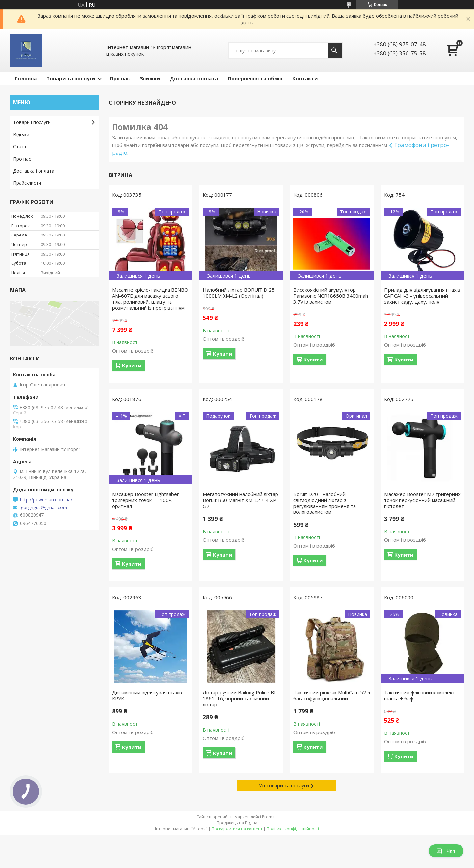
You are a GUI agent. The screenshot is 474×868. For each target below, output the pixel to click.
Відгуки (21, 134)
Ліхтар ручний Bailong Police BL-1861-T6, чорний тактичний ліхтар (241, 698)
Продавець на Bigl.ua (237, 823)
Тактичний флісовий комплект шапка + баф (420, 695)
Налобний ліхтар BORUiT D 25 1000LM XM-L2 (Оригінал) (239, 293)
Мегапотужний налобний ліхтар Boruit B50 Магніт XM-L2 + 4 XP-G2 (240, 500)
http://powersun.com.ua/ (46, 500)
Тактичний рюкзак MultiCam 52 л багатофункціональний (332, 695)
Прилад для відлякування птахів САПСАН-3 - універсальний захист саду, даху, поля (422, 296)
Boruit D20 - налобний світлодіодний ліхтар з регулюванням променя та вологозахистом (325, 503)
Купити (132, 365)
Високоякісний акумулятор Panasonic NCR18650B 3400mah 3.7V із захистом (331, 296)
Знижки (150, 78)
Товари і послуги (32, 122)
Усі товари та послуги (284, 785)
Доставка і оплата (194, 78)
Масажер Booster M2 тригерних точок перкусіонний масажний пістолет (422, 500)
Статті (20, 147)
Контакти (305, 78)
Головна (26, 78)
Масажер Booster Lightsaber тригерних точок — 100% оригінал (145, 500)
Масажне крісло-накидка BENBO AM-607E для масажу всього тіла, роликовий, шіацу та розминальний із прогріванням (150, 299)
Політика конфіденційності (293, 829)
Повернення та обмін (255, 78)
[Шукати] (335, 50)
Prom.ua (270, 817)
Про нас (120, 78)
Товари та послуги (71, 78)
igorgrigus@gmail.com (43, 508)
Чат (446, 851)
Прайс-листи (27, 183)
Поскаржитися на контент (237, 829)
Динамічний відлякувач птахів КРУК (147, 695)
